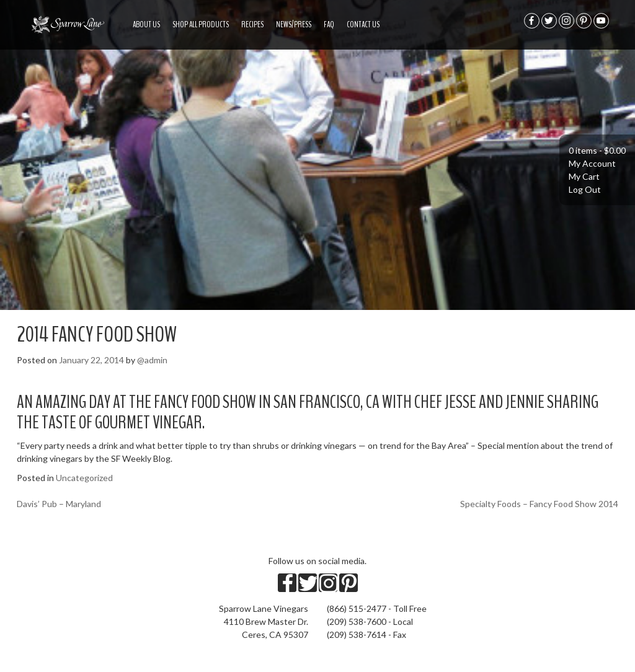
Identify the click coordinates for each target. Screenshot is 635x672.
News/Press (294, 24)
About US (146, 24)
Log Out (585, 189)
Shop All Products (201, 24)
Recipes (252, 24)
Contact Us (363, 24)
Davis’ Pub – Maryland (59, 504)
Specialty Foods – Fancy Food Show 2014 (539, 504)
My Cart (584, 176)
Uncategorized (84, 478)
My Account (592, 163)
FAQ (329, 24)
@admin (152, 360)
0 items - (597, 150)
